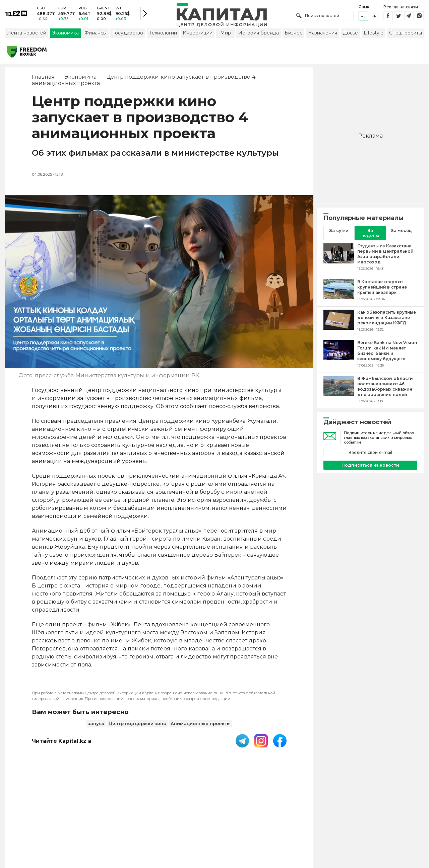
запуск (96, 725)
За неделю (370, 235)
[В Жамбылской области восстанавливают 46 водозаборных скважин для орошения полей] (339, 391)
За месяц (402, 232)
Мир (226, 34)
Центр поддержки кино (137, 725)
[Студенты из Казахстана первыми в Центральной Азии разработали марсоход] (339, 259)
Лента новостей (27, 34)
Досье (350, 34)
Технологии (163, 34)
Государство (128, 34)
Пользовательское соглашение (168, 825)
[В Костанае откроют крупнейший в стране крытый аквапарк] (339, 292)
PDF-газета (105, 825)
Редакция (326, 825)
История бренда (259, 34)
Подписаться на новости (370, 466)
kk (374, 17)
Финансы (96, 34)
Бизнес (293, 34)
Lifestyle (374, 34)
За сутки (339, 232)
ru (363, 17)
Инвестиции (198, 34)
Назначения (323, 34)
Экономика (65, 34)
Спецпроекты (406, 34)
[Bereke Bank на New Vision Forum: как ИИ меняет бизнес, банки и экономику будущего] (339, 356)
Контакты (229, 825)
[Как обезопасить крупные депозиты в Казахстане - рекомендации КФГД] (339, 322)
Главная (43, 78)
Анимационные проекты (201, 725)
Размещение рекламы (277, 825)
